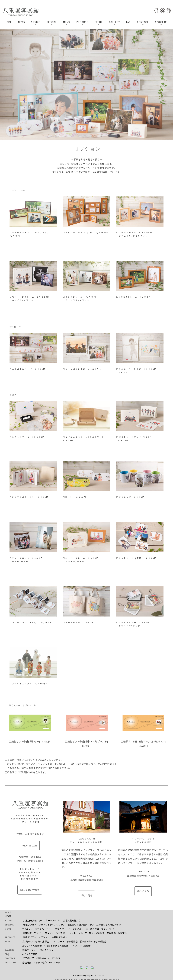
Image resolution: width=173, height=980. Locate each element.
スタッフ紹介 (40, 962)
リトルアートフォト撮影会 (64, 941)
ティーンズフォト (75, 928)
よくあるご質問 (30, 953)
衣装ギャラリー (48, 949)
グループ (82, 932)
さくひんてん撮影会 (32, 945)
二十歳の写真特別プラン (109, 924)
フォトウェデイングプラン (52, 924)
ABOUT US (161, 22)
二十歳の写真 (92, 928)
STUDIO (36, 22)
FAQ (128, 22)
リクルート (54, 962)
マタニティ (27, 928)
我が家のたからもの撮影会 (93, 941)
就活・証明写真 (97, 932)
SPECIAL (52, 22)
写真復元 (122, 932)
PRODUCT (82, 22)
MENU (67, 22)
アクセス (56, 958)
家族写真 (27, 932)
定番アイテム (30, 937)
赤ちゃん (39, 928)
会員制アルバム (60, 937)
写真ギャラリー (30, 949)
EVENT (99, 22)
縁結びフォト (30, 924)
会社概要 (27, 962)
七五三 (49, 928)
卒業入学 (59, 928)
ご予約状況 (28, 958)
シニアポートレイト (66, 932)
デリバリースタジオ (44, 932)
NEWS (21, 22)
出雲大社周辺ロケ (72, 920)
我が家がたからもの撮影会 (36, 941)
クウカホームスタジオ (50, 920)
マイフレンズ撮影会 (80, 945)
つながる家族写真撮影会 (56, 945)
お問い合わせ (43, 958)
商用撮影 (111, 932)
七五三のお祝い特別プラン (81, 924)
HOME (8, 22)
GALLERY (114, 22)
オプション (44, 937)
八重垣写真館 (30, 920)
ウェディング (108, 928)
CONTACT (143, 22)
